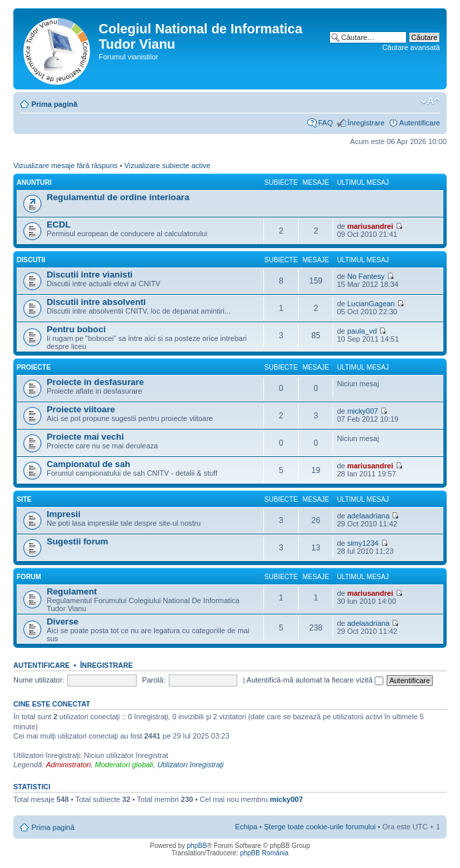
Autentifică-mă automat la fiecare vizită (315, 680)
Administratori (68, 765)
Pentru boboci (76, 329)
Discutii (31, 260)
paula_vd (362, 331)
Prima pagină (54, 104)
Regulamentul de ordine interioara (118, 197)
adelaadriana (369, 516)
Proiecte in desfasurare (95, 382)
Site (24, 499)
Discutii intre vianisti (90, 275)
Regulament (72, 591)
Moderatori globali (124, 765)
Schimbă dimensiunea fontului (430, 101)
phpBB (197, 846)
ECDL (59, 225)
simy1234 (363, 543)
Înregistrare (366, 123)
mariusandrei (370, 226)
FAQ (325, 123)
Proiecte (34, 367)
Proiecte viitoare (81, 409)
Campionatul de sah (88, 464)
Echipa (246, 827)
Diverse (63, 621)
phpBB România (264, 853)
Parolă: (154, 680)
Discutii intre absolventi (96, 302)
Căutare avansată (411, 47)
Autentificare (420, 123)
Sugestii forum (77, 541)
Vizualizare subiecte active (167, 165)
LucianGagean (371, 304)
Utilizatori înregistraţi (191, 765)
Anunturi (34, 182)
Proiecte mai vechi (85, 437)
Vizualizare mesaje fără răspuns (65, 165)
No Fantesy (366, 276)
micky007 (363, 411)
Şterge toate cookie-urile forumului (320, 827)
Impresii (64, 514)
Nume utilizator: (39, 680)
